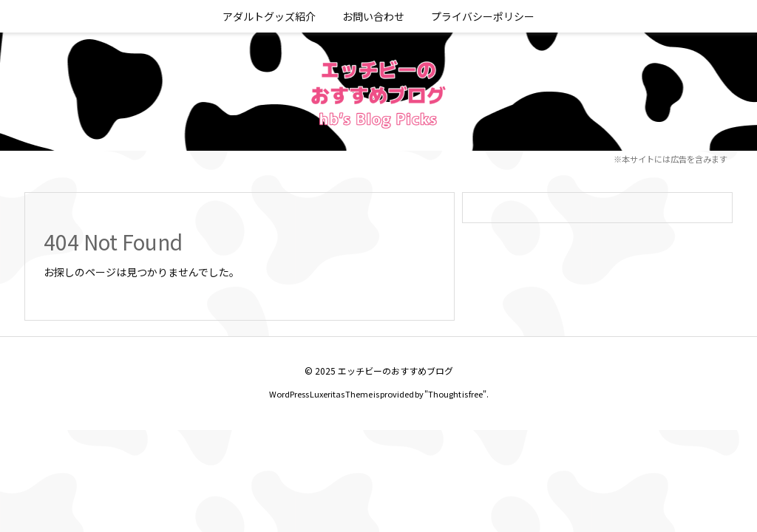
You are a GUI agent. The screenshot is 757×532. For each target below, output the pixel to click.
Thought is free (455, 394)
